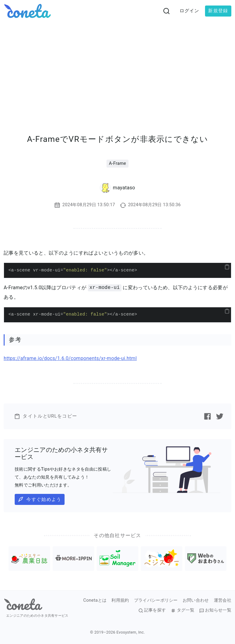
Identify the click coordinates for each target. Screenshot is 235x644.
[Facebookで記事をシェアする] (207, 416)
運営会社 (223, 600)
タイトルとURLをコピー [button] (46, 416)
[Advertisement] (117, 68)
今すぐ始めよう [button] (39, 499)
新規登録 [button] (218, 11)
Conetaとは (95, 600)
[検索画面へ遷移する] (166, 11)
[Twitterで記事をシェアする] (220, 416)
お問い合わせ (196, 600)
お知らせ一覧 (215, 610)
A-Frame (117, 163)
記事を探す (152, 610)
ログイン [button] (190, 11)
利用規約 (120, 600)
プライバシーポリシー (156, 600)
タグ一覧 (182, 610)
